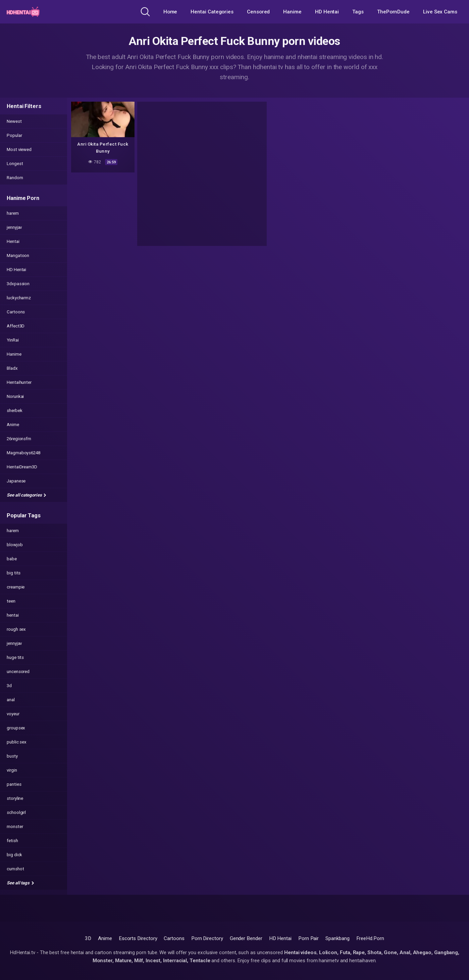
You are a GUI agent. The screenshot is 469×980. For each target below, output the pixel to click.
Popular (14, 135)
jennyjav (14, 227)
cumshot (15, 869)
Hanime (292, 12)
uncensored (18, 672)
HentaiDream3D (22, 467)
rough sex (16, 629)
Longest (15, 164)
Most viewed (19, 149)
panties (14, 784)
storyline (15, 798)
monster (15, 827)
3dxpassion (18, 284)
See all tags (20, 883)
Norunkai (15, 396)
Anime (13, 425)
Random (15, 178)
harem (13, 213)
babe (12, 559)
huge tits (15, 657)
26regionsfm (19, 439)
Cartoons (16, 312)
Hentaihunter (19, 382)
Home (170, 12)
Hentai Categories (212, 12)
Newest (14, 121)
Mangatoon (18, 255)
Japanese (16, 481)
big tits (14, 573)
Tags (358, 12)
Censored (258, 12)
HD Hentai (327, 12)
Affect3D (16, 326)
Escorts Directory (138, 938)
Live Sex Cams (440, 12)
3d (9, 686)
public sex (17, 742)
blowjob (15, 545)
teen (11, 601)
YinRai (13, 340)
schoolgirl (16, 812)
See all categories (27, 495)
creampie (16, 587)
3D (88, 938)
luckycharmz (19, 298)
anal (11, 700)
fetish (12, 841)
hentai (13, 615)
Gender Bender (246, 938)
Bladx (12, 368)
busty (12, 756)
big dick (14, 855)
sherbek (14, 410)
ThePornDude (393, 12)
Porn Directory (207, 938)
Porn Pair (308, 938)
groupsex (16, 728)
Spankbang (337, 938)
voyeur (13, 714)
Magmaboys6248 (23, 453)
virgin (12, 770)
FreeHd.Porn (370, 938)
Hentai (13, 241)
